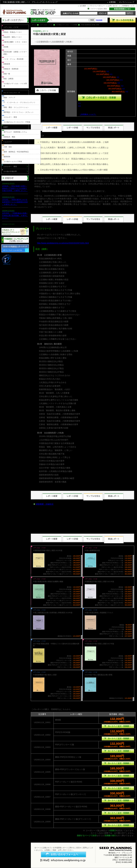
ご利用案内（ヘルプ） (88, 114)
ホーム (34, 25)
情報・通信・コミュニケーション (16, 107)
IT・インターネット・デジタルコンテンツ (19, 102)
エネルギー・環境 (10, 117)
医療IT (6, 127)
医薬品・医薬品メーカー (13, 32)
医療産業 (7, 64)
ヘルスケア (8, 142)
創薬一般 (7, 74)
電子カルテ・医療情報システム (15, 132)
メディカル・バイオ (46, 25)
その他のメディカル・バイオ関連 (67, 25)
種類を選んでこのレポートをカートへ (100, 98)
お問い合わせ (113, 6)
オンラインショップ (127, 2)
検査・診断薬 (8, 79)
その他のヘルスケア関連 (13, 162)
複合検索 (99, 20)
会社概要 (83, 6)
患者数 (6, 47)
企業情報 (112, 2)
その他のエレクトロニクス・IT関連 (17, 122)
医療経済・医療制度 (11, 69)
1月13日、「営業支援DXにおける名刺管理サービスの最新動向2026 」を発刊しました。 (15, 202)
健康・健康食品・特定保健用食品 (16, 152)
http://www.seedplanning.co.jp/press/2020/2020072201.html (63, 243)
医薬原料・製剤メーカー (13, 37)
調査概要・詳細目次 (45, 504)
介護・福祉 (8, 147)
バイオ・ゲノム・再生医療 (13, 59)
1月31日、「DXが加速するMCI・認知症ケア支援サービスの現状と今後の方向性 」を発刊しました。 (15, 188)
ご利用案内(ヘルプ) (128, 6)
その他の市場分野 (10, 171)
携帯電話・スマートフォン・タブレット (19, 112)
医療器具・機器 (9, 137)
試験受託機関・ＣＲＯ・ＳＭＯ (15, 42)
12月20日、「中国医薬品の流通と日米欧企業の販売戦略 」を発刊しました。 (15, 216)
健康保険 (7, 157)
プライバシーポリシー (97, 6)
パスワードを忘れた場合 (98, 9)
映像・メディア (9, 98)
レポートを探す (40, 20)
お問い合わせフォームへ (63, 854)
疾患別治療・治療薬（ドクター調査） (15, 53)
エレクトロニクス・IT (12, 93)
